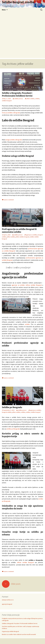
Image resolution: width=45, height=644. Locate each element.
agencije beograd (7, 604)
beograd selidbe (7, 412)
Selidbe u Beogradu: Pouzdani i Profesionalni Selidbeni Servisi (17, 94)
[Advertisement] (22, 35)
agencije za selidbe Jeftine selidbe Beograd (27, 285)
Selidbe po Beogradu (12, 407)
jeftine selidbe (30, 99)
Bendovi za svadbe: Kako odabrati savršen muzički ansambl (19, 634)
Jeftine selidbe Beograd (25, 562)
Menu (4, 10)
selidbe (37, 99)
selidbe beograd (7, 101)
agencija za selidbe (35, 410)
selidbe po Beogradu (13, 429)
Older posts (11, 584)
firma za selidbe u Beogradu (11, 113)
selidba (23, 412)
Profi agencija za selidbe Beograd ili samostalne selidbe (19, 231)
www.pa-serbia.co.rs (8, 600)
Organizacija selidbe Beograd (10, 631)
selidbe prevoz (19, 99)
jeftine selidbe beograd (22, 237)
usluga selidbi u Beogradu (14, 140)
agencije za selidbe (31, 235)
